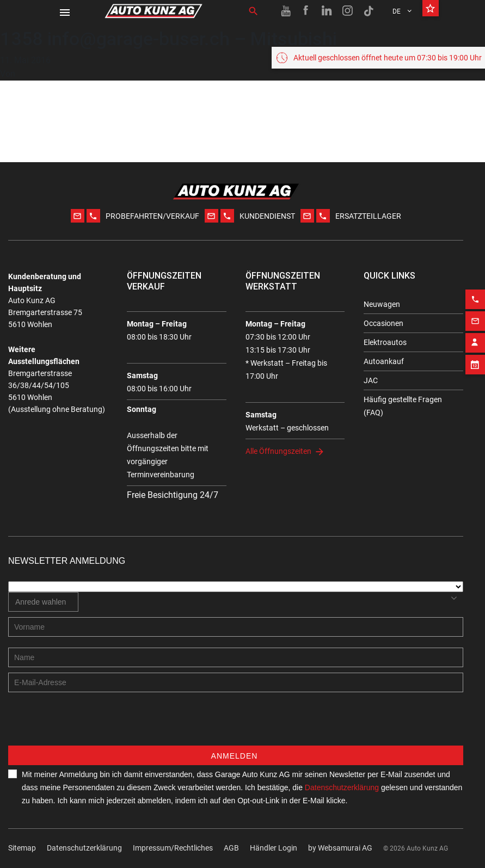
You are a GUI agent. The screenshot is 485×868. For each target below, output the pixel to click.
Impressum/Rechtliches (173, 848)
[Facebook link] (306, 11)
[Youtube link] (286, 11)
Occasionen (383, 323)
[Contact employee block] (475, 336)
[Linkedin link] (327, 11)
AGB (231, 848)
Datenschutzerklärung (84, 848)
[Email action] (475, 314)
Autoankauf (384, 361)
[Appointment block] (475, 358)
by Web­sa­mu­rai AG (340, 848)
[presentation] (91, 724)
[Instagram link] (348, 11)
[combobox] (43, 602)
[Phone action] (475, 292)
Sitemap (22, 848)
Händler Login (274, 848)
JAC (371, 380)
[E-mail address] (236, 682)
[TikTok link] (369, 11)
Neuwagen (382, 304)
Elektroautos (385, 342)
